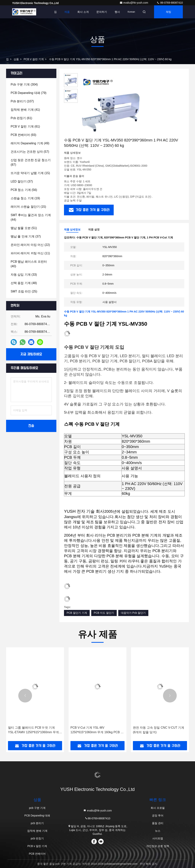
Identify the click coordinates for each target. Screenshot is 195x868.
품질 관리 (158, 823)
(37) (22, 181)
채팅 (169, 12)
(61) (21, 118)
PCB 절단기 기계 (77, 613)
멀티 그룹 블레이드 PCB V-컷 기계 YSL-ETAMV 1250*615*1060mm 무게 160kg (33, 730)
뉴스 (158, 831)
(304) (24, 84)
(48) (24, 283)
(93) (23, 135)
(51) (24, 228)
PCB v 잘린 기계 (34, 59)
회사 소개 (83, 12)
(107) (22, 101)
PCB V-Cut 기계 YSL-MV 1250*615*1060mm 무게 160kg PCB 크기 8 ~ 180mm (97, 730)
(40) (29, 264)
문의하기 (102, 12)
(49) (30, 143)
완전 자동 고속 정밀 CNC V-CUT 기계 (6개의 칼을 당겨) (159, 730)
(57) (30, 152)
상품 (16, 59)
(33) (24, 275)
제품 (67, 12)
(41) (25, 110)
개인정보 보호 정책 (158, 846)
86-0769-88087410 (170, 3)
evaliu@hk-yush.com (134, 3)
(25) (24, 291)
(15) (30, 173)
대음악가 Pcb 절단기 (133, 613)
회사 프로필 (158, 808)
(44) (31, 217)
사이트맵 (158, 838)
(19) (25, 198)
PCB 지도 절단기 (104, 613)
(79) (29, 93)
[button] (25, 696)
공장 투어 (158, 816)
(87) (31, 162)
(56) (24, 190)
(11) (30, 253)
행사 (117, 12)
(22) (30, 245)
